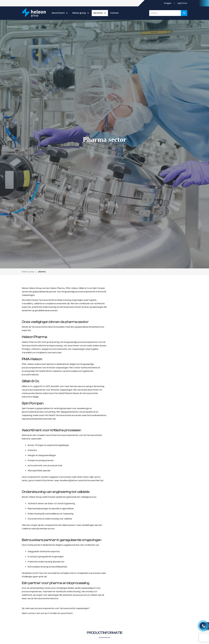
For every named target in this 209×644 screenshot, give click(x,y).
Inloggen (168, 3)
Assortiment (58, 13)
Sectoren (98, 13)
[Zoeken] (184, 13)
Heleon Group (79, 13)
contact (32, 613)
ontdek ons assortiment (61, 613)
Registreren (182, 3)
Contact (115, 13)
